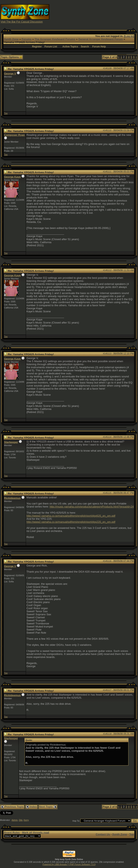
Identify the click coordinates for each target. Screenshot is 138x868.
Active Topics (70, 47)
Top (6, 113)
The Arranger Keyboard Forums (55, 39)
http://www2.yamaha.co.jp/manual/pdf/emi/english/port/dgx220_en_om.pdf (71, 522)
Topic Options (11, 57)
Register (37, 47)
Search (85, 47)
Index (31, 807)
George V (10, 74)
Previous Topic (12, 807)
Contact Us (103, 834)
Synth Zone (11, 39)
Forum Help (99, 47)
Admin (15, 820)
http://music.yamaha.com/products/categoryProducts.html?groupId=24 (92, 507)
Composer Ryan (14, 135)
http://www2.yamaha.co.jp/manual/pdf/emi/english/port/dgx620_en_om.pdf (71, 516)
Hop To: (76, 821)
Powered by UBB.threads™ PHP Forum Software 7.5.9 (69, 864)
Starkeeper (11, 442)
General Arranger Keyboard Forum (101, 39)
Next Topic (48, 807)
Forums (26, 39)
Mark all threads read (36, 833)
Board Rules (12, 833)
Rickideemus (12, 498)
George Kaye (12, 177)
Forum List (51, 47)
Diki (21, 820)
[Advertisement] (103, 13)
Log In (129, 36)
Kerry (26, 820)
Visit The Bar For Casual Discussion (22, 22)
